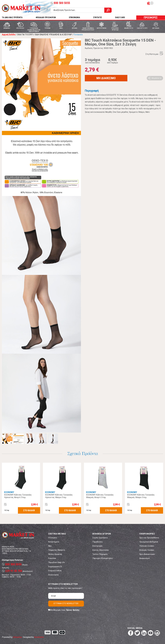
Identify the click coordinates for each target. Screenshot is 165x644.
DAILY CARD (120, 17)
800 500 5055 (60, 3)
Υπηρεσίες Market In (57, 550)
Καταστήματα (54, 542)
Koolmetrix (39, 637)
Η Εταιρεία (53, 538)
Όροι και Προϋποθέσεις (149, 538)
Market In (21, 8)
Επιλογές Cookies (147, 550)
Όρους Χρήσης (73, 610)
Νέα (50, 546)
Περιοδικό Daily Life (57, 562)
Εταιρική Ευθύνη (55, 571)
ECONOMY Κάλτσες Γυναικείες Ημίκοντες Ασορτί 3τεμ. (18, 496)
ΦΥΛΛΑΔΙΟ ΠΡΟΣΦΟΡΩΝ (46, 17)
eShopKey (17, 637)
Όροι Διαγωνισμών (147, 554)
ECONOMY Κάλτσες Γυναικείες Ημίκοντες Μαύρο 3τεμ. (59, 496)
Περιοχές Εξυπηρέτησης (103, 558)
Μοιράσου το (156, 78)
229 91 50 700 (12, 571)
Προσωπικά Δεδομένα (149, 542)
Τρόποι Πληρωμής (100, 554)
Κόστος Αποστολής (101, 550)
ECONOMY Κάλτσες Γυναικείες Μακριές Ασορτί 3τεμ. (100, 496)
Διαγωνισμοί (145, 558)
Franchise (52, 558)
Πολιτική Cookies (147, 546)
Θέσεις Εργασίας (55, 554)
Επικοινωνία (53, 575)
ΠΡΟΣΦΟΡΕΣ (151, 18)
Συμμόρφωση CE (55, 567)
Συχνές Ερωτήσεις (100, 538)
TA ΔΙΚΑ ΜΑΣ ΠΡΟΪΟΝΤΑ (12, 17)
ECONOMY (9, 492)
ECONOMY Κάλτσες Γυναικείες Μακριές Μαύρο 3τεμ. (141, 496)
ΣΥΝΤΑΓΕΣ (97, 17)
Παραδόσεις (98, 542)
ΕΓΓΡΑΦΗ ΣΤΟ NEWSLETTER (66, 603)
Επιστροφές (98, 546)
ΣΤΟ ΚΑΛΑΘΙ (29, 510)
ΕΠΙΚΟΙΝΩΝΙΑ (74, 17)
